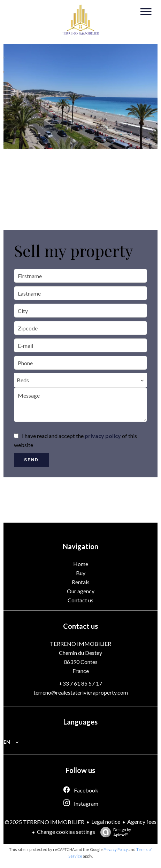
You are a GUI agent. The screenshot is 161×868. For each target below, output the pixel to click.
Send (31, 460)
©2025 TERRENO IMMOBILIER (44, 822)
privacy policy (103, 436)
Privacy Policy (116, 849)
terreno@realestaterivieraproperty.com (81, 692)
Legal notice (106, 822)
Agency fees (142, 822)
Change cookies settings (66, 832)
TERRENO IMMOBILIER (80, 644)
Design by (114, 832)
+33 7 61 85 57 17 (80, 683)
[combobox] (80, 380)
